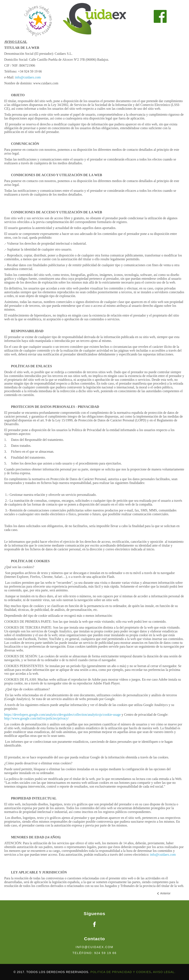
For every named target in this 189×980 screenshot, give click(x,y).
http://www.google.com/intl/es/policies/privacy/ (37, 718)
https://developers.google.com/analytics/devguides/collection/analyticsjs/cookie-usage (63, 715)
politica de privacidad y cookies (121, 972)
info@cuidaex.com (28, 77)
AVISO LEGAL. (164, 972)
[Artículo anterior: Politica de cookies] (163, 893)
